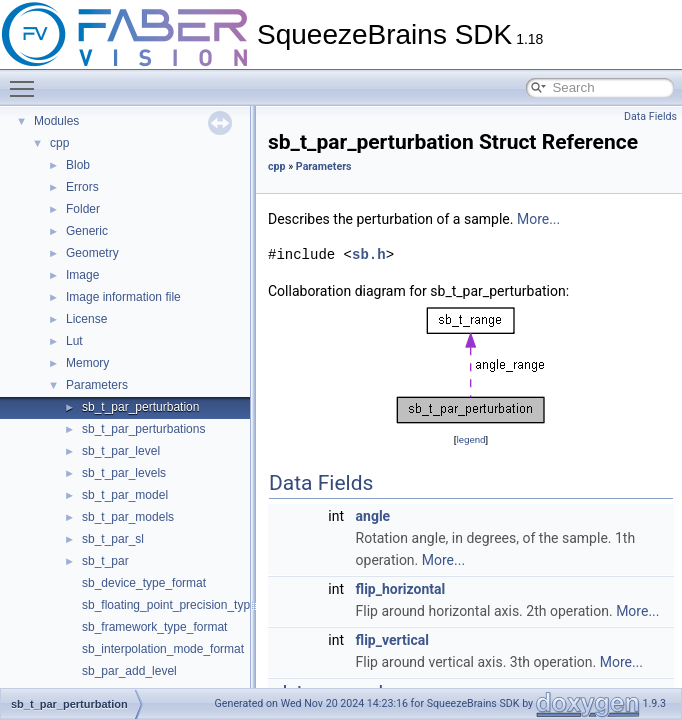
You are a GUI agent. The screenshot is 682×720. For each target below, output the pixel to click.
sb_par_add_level (129, 671)
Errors (82, 187)
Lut (74, 341)
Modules (56, 121)
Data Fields (650, 116)
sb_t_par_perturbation (140, 407)
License (86, 319)
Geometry (92, 253)
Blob (78, 165)
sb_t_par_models (128, 517)
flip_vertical (392, 640)
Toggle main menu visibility (27, 80)
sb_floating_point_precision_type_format (189, 605)
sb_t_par (105, 561)
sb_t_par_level (121, 451)
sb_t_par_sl (113, 539)
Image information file (123, 297)
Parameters (97, 385)
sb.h (369, 254)
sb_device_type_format (144, 583)
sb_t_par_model (125, 495)
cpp (59, 143)
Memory (87, 363)
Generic (87, 231)
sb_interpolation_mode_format (163, 649)
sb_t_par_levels (124, 473)
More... (538, 219)
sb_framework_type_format (154, 627)
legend (470, 439)
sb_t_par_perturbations (143, 429)
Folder (83, 209)
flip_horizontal (401, 589)
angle (373, 516)
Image (82, 275)
